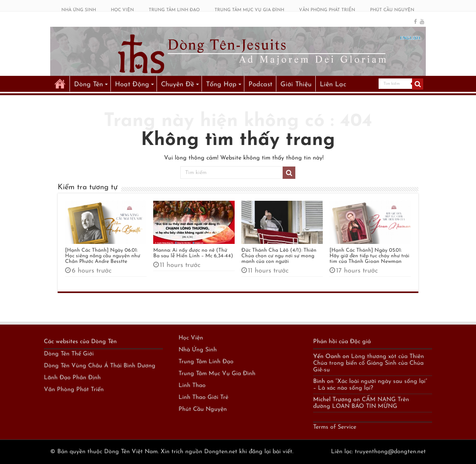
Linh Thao (192, 386)
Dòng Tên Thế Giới (69, 354)
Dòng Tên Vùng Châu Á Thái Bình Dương (100, 366)
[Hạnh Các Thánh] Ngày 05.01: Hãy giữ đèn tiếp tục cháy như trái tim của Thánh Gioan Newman (369, 256)
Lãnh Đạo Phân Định (72, 378)
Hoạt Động (132, 85)
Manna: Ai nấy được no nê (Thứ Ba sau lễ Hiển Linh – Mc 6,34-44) (193, 253)
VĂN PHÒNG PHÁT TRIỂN (327, 10)
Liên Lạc (333, 85)
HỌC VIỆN (122, 10)
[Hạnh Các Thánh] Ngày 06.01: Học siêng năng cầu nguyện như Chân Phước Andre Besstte (103, 256)
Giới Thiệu (296, 85)
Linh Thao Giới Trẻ (203, 397)
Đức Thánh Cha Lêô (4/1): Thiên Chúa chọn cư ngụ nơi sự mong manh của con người (279, 256)
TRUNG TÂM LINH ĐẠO (174, 10)
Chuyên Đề (178, 85)
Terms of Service (335, 427)
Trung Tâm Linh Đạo (206, 362)
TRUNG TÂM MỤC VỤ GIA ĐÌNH (249, 10)
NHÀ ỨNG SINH (79, 10)
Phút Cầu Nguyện (203, 409)
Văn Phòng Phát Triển (74, 390)
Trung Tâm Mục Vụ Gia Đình (217, 374)
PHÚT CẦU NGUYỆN (392, 10)
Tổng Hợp (221, 85)
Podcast (260, 85)
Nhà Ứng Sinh (198, 350)
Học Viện (191, 338)
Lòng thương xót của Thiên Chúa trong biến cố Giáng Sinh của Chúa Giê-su (369, 363)
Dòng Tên (89, 85)
